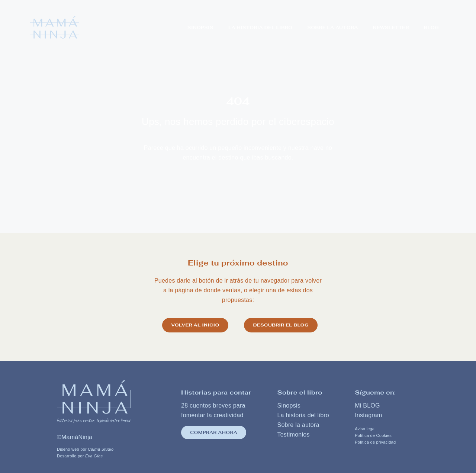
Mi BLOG (367, 404)
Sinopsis (200, 28)
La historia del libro (303, 414)
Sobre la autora (298, 424)
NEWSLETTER (391, 28)
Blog (431, 28)
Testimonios (293, 433)
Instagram (368, 414)
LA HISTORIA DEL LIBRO (260, 28)
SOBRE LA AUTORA (332, 28)
